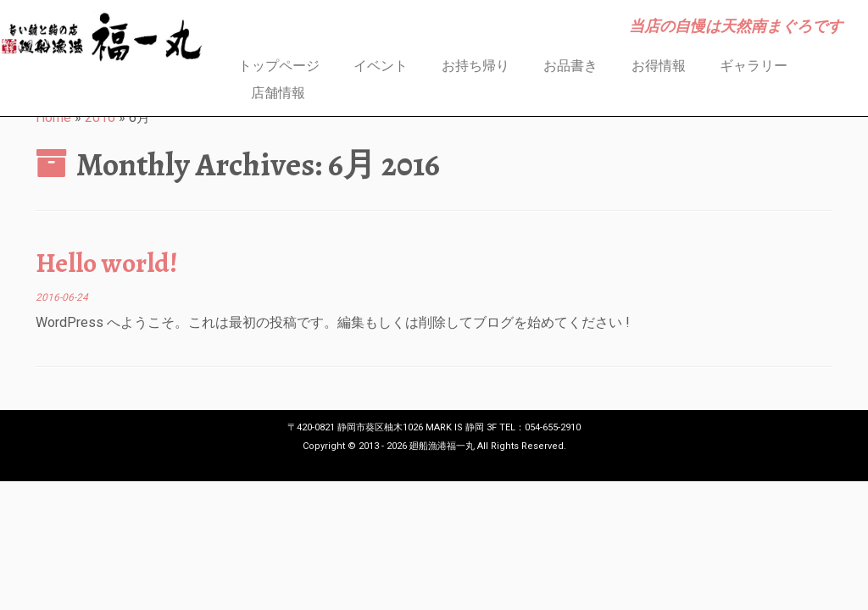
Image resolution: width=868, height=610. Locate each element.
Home (53, 117)
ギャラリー (754, 66)
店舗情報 (278, 93)
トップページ (279, 66)
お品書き (570, 66)
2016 (100, 117)
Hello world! (107, 263)
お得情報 (659, 66)
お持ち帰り (476, 66)
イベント (381, 66)
